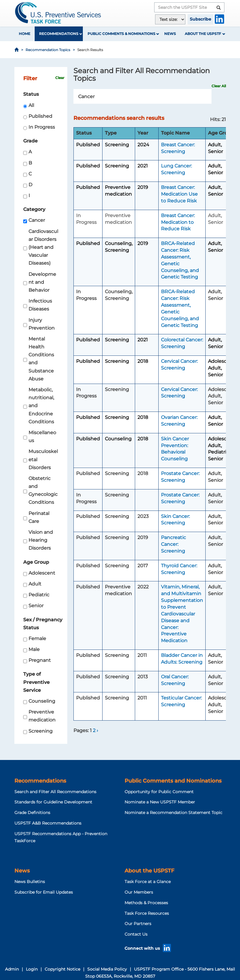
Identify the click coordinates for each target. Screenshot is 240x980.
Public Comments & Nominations (121, 34)
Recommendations (59, 34)
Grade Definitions (32, 813)
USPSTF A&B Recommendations (48, 823)
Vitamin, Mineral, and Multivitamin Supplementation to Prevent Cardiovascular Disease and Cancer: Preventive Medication (182, 614)
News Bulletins (30, 882)
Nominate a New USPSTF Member (160, 802)
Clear (60, 78)
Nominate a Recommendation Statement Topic (173, 813)
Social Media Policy (107, 969)
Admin (12, 969)
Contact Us (136, 934)
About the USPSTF (203, 34)
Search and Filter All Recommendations (55, 792)
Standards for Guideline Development (53, 802)
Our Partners (138, 924)
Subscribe (200, 19)
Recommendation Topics (48, 50)
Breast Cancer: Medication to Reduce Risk (178, 222)
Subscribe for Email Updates (44, 892)
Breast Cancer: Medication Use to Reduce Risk (179, 194)
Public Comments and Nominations (173, 781)
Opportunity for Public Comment (159, 792)
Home (25, 34)
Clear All (219, 86)
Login (32, 969)
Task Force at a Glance (148, 882)
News (170, 34)
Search (208, 96)
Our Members (139, 892)
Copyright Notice (62, 969)
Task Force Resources (147, 913)
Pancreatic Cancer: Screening (173, 544)
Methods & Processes (146, 903)
